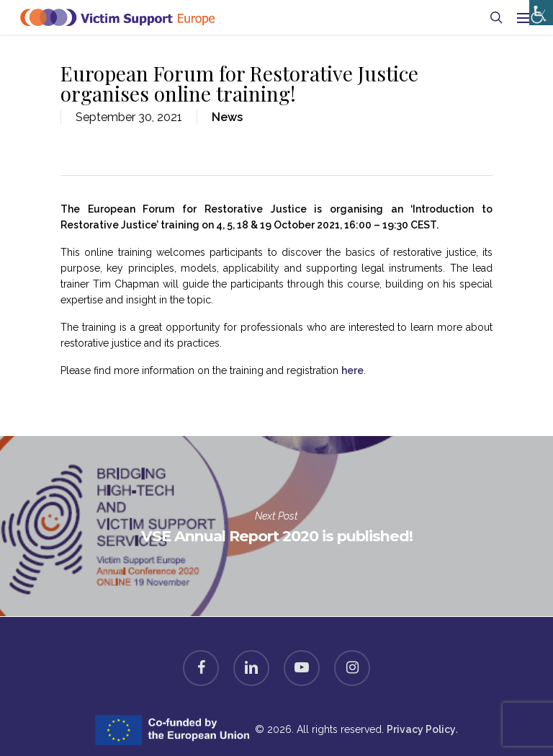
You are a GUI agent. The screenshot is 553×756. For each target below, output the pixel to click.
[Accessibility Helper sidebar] (538, 9)
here (352, 370)
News (227, 117)
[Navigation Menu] (525, 17)
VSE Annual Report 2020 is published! (276, 526)
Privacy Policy (421, 729)
